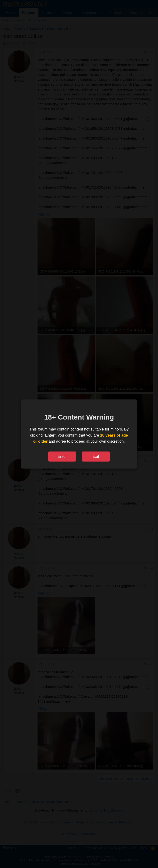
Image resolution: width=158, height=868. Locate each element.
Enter (62, 456)
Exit (96, 456)
